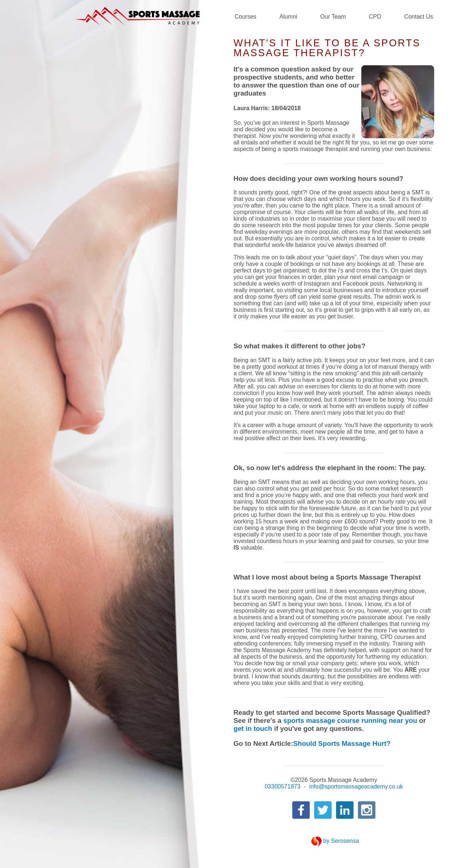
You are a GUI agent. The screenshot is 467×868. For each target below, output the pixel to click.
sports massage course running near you (350, 720)
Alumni (288, 17)
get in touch (253, 728)
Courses (246, 17)
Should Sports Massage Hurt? (342, 743)
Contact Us (419, 17)
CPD (375, 17)
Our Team (333, 17)
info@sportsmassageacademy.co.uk (356, 786)
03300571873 (282, 786)
